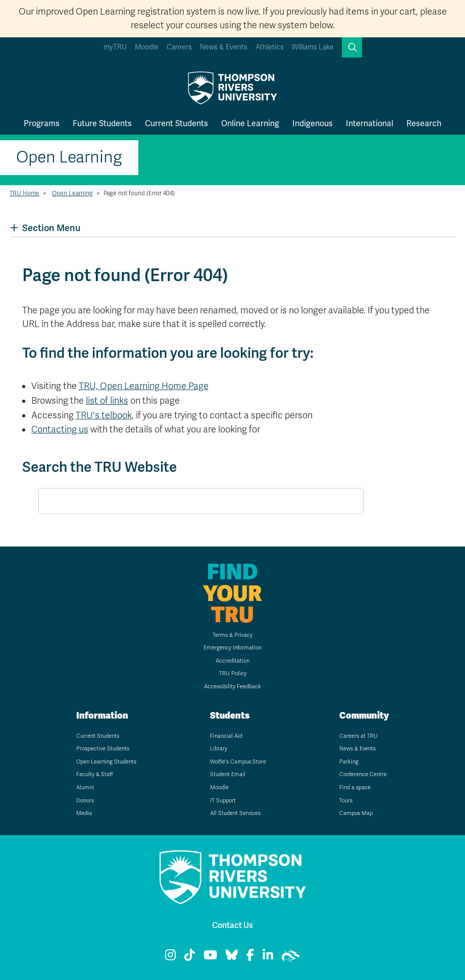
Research (424, 123)
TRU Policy (233, 673)
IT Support (223, 801)
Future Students (102, 123)
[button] (352, 47)
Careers (179, 47)
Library (219, 749)
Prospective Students (103, 749)
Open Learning (69, 157)
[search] (189, 502)
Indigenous (313, 123)
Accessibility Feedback (232, 687)
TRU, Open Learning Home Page (144, 386)
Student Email (228, 774)
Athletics (270, 47)
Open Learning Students (106, 762)
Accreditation (232, 661)
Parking (349, 762)
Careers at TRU (358, 736)
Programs (42, 123)
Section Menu (45, 228)
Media (84, 813)
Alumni (85, 787)
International (370, 123)
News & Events (224, 47)
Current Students (176, 123)
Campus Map (356, 813)
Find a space (355, 787)
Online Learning (250, 123)
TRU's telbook (104, 415)
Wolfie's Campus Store (238, 762)
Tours (346, 801)
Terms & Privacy (232, 635)
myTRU (115, 47)
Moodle (147, 47)
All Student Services (235, 813)
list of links (107, 401)
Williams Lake (313, 47)
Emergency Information (232, 648)
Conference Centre (363, 774)
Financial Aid (226, 736)
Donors (85, 801)
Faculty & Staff (95, 774)
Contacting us (60, 429)
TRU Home (24, 193)
